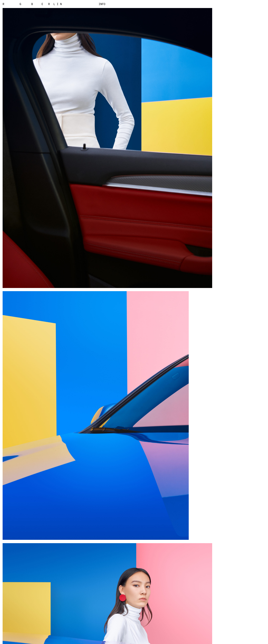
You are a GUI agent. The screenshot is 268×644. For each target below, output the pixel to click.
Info (102, 4)
